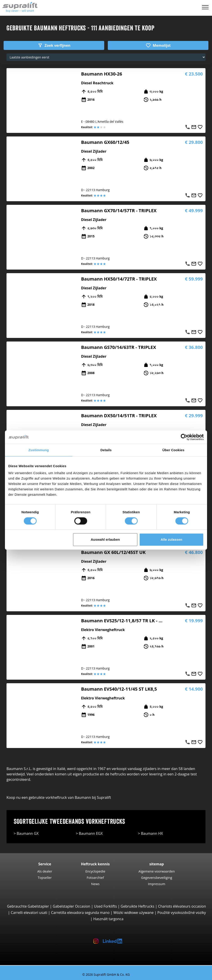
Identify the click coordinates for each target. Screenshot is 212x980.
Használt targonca (108, 919)
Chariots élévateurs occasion (182, 906)
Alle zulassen (171, 539)
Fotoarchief (95, 877)
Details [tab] (106, 450)
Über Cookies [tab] (173, 450)
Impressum (157, 884)
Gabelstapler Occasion (72, 906)
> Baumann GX (26, 833)
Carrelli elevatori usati (29, 913)
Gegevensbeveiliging (157, 877)
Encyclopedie (95, 871)
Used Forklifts (105, 906)
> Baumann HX (150, 833)
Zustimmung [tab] (39, 450)
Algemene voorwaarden (157, 871)
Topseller (45, 877)
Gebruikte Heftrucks (137, 906)
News (95, 884)
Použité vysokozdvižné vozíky (182, 913)
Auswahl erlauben (105, 539)
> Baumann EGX (89, 833)
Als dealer (45, 871)
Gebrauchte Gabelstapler (28, 906)
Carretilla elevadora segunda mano (80, 913)
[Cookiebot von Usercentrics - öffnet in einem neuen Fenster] (184, 437)
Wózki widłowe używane (134, 913)
